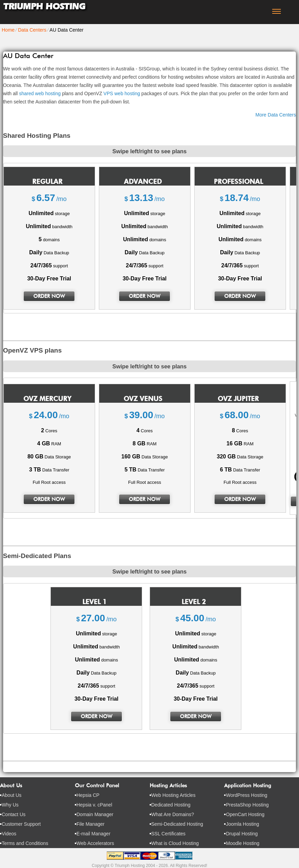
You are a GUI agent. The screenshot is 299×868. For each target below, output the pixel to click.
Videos (9, 834)
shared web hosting (40, 93)
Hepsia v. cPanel (94, 805)
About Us (12, 795)
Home (8, 30)
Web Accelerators (95, 843)
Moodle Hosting (243, 843)
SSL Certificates (169, 834)
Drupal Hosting (242, 834)
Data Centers (32, 30)
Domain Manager (95, 814)
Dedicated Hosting (171, 805)
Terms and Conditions (25, 843)
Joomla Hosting (243, 824)
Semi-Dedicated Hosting (177, 824)
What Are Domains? (173, 814)
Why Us (10, 805)
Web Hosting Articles (174, 795)
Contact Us (14, 814)
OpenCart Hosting (245, 814)
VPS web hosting (122, 93)
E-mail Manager (94, 834)
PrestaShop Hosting (247, 805)
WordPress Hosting (246, 795)
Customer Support (21, 824)
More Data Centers (276, 115)
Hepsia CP (88, 795)
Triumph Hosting (44, 6)
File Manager (91, 824)
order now (49, 296)
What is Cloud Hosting (175, 843)
